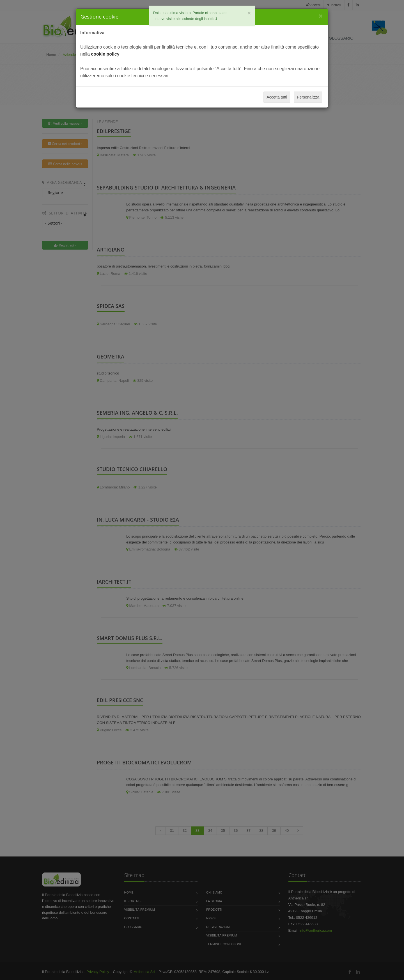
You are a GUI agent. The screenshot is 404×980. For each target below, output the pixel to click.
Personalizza (308, 97)
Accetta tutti (277, 97)
